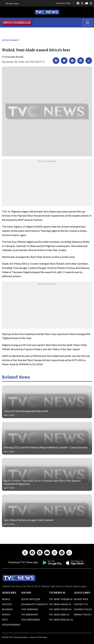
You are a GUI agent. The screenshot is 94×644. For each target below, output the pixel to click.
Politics (7, 604)
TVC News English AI (61, 620)
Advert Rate (14, 4)
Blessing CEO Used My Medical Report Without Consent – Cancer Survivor (46, 447)
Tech (5, 620)
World (6, 599)
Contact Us (81, 604)
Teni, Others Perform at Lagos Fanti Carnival (28, 520)
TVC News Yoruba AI (61, 599)
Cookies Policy (83, 609)
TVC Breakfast (30, 615)
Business (7, 609)
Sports (6, 615)
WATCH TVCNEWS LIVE (17, 23)
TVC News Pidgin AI (60, 609)
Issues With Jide (31, 599)
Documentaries (31, 620)
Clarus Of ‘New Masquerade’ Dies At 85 (26, 411)
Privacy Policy (83, 615)
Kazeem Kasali (14, 57)
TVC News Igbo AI (59, 615)
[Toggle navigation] (87, 23)
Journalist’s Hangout (35, 604)
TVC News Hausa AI (60, 604)
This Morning (30, 609)
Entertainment (11, 40)
